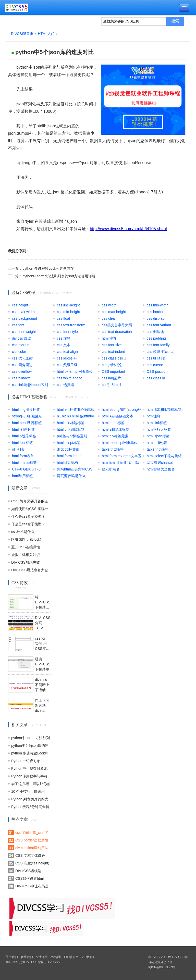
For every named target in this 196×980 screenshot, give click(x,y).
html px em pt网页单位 (75, 371)
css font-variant (159, 325)
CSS (15, 962)
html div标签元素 (115, 436)
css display (155, 318)
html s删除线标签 (115, 429)
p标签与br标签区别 (72, 436)
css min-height (68, 312)
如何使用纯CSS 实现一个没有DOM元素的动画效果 (30, 510)
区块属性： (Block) (26, 539)
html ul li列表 (157, 443)
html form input (69, 456)
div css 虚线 (22, 338)
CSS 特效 (20, 583)
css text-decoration (117, 332)
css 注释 (64, 338)
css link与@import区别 (30, 385)
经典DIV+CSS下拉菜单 (43, 664)
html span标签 (158, 436)
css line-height (68, 305)
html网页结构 (67, 463)
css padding (156, 338)
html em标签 (67, 410)
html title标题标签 (71, 423)
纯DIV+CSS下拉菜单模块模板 (43, 602)
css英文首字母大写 (117, 325)
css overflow (22, 371)
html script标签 (69, 443)
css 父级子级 (67, 365)
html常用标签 (22, 476)
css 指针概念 (112, 365)
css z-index (21, 378)
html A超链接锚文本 (118, 416)
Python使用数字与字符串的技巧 (29, 777)
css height (20, 305)
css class (109, 358)
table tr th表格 (158, 449)
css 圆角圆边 (22, 365)
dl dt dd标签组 (68, 449)
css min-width (158, 305)
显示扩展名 (111, 469)
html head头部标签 (27, 423)
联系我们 (27, 957)
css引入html (111, 385)
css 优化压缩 (22, 358)
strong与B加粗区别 (27, 416)
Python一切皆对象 (26, 761)
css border (155, 312)
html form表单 (23, 456)
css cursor (155, 365)
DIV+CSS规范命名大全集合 (30, 571)
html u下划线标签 (71, 429)
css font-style (67, 332)
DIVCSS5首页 (22, 34)
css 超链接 (155, 352)
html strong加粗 (114, 410)
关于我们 (12, 957)
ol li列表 (18, 449)
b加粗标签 (173, 410)
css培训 (56, 957)
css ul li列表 (156, 358)
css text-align (67, 352)
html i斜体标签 (23, 429)
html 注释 (109, 338)
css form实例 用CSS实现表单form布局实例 (42, 644)
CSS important (113, 371)
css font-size (112, 345)
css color (19, 352)
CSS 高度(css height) (32, 863)
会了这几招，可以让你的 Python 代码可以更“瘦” (31, 785)
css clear (109, 318)
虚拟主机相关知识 (26, 555)
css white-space (70, 378)
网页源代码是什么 (71, 476)
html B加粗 (155, 410)
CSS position (157, 371)
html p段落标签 (24, 436)
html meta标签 (113, 423)
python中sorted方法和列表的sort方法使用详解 (59, 276)
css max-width (23, 312)
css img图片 (111, 378)
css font (18, 325)
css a (169, 352)
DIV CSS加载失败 (26, 562)
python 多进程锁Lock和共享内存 (48, 268)
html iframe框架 (24, 463)
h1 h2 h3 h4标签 (70, 416)
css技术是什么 (23, 532)
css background (24, 318)
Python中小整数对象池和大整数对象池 (29, 769)
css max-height (114, 312)
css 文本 (64, 345)
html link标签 (157, 423)
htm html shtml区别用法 (121, 463)
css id (62, 358)
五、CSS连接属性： (27, 547)
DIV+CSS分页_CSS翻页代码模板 (43, 623)
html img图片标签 (26, 410)
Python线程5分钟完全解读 (30, 808)
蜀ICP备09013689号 (162, 967)
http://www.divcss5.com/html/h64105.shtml (128, 229)
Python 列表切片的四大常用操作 (30, 800)
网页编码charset (160, 463)
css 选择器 (65, 385)
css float (63, 318)
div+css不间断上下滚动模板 (42, 685)
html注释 (154, 416)
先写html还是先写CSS (75, 469)
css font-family (158, 345)
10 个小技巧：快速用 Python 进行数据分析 (28, 792)
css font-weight (24, 332)
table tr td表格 (113, 449)
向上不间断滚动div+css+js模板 (43, 706)
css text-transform (71, 325)
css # (71, 358)
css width (109, 305)
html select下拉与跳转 (164, 456)
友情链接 (42, 957)
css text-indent (113, 352)
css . (121, 358)
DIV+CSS (31, 962)
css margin (21, 345)
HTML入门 (46, 34)
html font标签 (22, 443)
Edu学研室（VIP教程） (80, 957)
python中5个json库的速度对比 (54, 52)
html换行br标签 (159, 429)
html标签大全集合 (161, 469)
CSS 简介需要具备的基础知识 (30, 502)
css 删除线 (155, 332)
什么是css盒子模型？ (28, 516)
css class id (156, 378)
